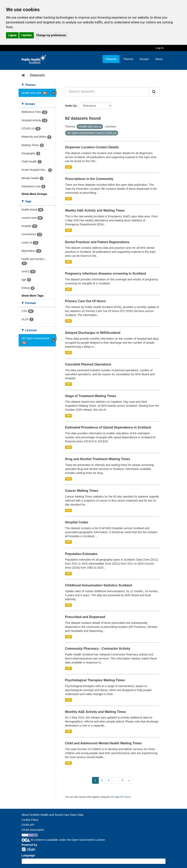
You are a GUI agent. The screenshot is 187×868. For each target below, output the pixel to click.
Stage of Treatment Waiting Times (91, 396)
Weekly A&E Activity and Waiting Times (95, 210)
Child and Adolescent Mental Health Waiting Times (103, 743)
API (112, 797)
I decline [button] (26, 35)
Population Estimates (81, 554)
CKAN (28, 849)
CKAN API (28, 825)
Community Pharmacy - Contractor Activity (98, 649)
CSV (68, 167)
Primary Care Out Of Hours (85, 301)
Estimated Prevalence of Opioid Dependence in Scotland (108, 427)
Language (28, 855)
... (116, 780)
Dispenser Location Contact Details (92, 147)
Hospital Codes (77, 522)
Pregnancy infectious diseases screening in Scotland (105, 273)
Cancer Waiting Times (82, 491)
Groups (144, 59)
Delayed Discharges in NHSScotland (93, 333)
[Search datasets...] (107, 92)
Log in (160, 48)
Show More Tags (33, 296)
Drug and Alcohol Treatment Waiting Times (98, 459)
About (159, 59)
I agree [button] (12, 35)
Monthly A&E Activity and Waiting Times (96, 712)
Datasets (111, 59)
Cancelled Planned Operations (88, 364)
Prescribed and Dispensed (85, 617)
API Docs (125, 797)
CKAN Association (33, 830)
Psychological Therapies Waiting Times (95, 680)
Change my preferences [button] (51, 35)
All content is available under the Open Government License (63, 840)
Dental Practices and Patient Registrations (97, 242)
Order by (71, 106)
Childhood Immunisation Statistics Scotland (98, 585)
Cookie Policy (30, 820)
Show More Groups (34, 194)
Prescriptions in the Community (89, 179)
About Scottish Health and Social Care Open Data (53, 815)
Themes (128, 59)
